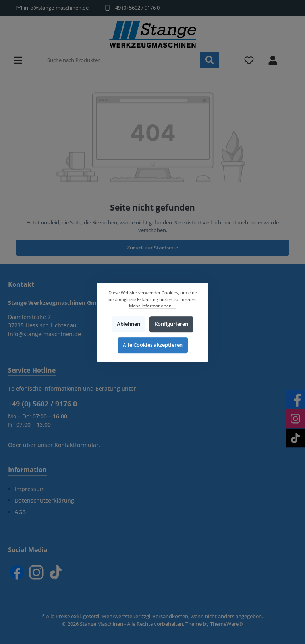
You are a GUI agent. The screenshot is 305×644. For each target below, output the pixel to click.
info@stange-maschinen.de (56, 8)
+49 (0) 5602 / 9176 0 (136, 8)
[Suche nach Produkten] (122, 60)
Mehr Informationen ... (153, 306)
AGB (20, 512)
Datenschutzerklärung (44, 500)
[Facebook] (17, 572)
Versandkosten (170, 616)
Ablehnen (128, 324)
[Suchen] (210, 60)
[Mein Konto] (273, 60)
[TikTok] (56, 572)
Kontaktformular (76, 445)
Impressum (30, 489)
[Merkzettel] (249, 60)
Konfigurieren (171, 324)
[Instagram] (36, 572)
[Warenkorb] (292, 56)
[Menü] (18, 60)
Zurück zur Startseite (152, 248)
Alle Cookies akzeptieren (153, 345)
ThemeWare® (227, 624)
